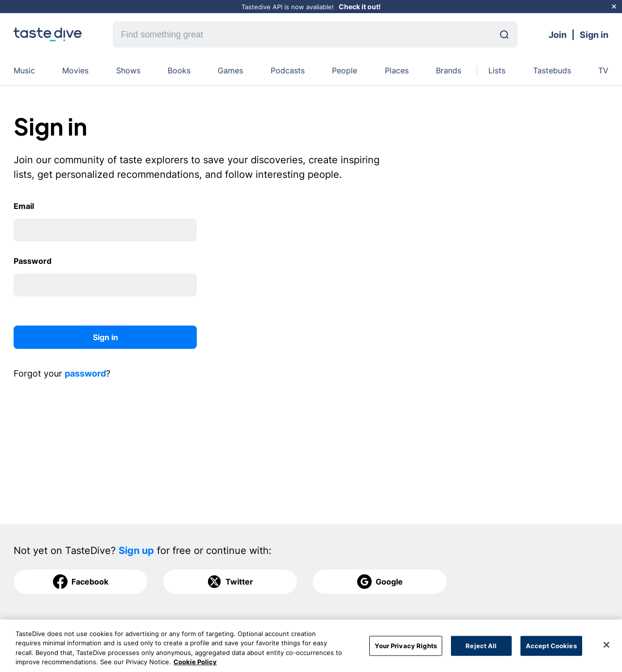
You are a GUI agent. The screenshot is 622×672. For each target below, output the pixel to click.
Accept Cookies (551, 651)
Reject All (481, 651)
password (85, 373)
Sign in (594, 35)
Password (33, 261)
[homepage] (48, 34)
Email (24, 206)
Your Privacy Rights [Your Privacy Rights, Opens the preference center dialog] (406, 651)
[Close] (606, 650)
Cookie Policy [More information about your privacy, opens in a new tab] (195, 667)
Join (558, 35)
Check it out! (360, 7)
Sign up (136, 551)
